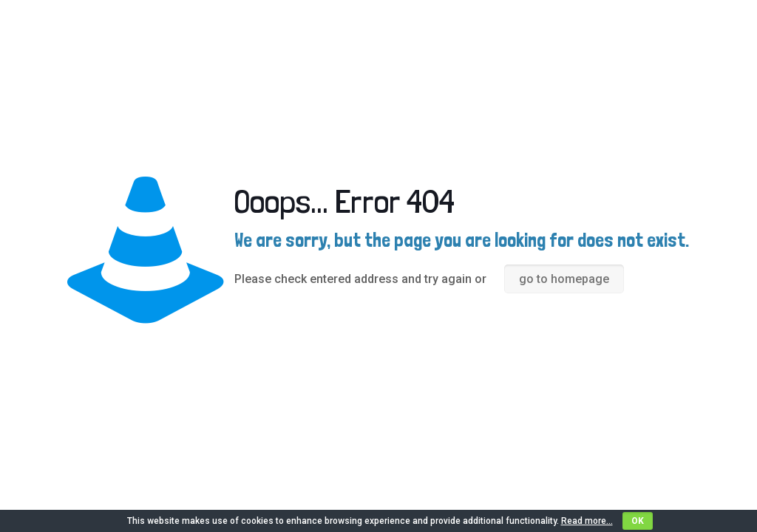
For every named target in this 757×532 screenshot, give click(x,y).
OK (638, 521)
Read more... (587, 521)
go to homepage (564, 279)
